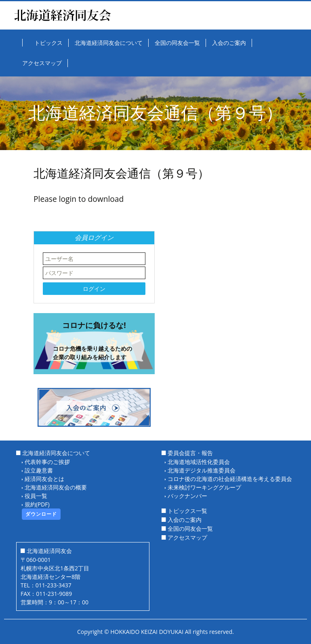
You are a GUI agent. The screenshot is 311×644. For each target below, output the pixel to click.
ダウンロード (41, 514)
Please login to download (79, 199)
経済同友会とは (44, 479)
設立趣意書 (39, 470)
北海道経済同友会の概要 (56, 487)
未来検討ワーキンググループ (204, 487)
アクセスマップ (187, 537)
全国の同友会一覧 (190, 529)
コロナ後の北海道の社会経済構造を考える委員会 (230, 479)
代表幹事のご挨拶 (47, 462)
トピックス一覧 (187, 511)
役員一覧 (36, 496)
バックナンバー (187, 496)
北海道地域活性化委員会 (199, 462)
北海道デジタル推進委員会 (202, 470)
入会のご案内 (185, 520)
